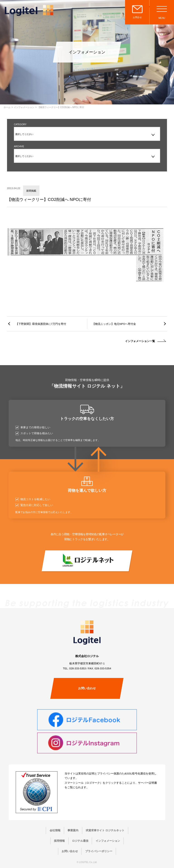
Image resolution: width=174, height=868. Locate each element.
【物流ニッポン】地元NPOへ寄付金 (114, 324)
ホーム (7, 107)
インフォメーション (24, 107)
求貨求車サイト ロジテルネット (105, 830)
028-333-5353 (78, 668)
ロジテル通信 (80, 841)
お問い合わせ (87, 688)
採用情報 (59, 841)
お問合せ (137, 17)
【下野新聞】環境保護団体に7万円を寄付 (41, 324)
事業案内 (73, 830)
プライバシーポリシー (99, 851)
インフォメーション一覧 (140, 341)
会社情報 (55, 830)
